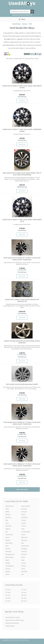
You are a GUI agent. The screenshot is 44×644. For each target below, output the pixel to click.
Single (38, 54)
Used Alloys (16, 24)
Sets (29, 54)
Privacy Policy (25, 640)
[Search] (32, 12)
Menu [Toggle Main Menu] (22, 19)
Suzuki (25, 24)
